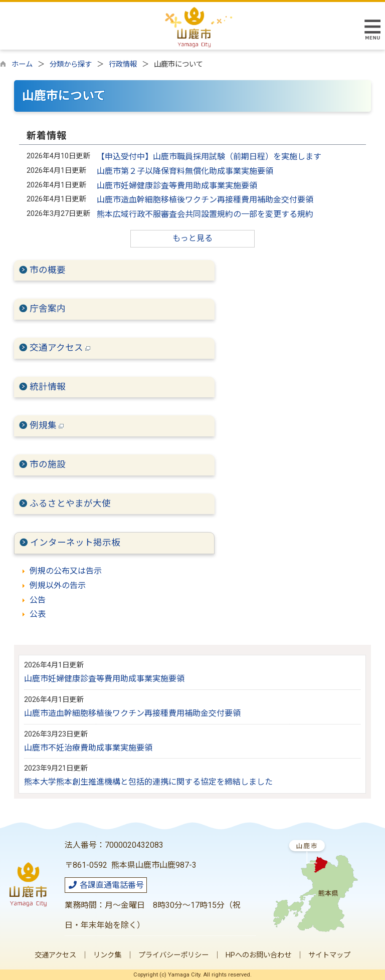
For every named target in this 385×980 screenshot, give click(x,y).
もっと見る (192, 238)
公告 (38, 600)
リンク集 (107, 955)
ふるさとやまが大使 (70, 504)
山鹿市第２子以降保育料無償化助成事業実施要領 (185, 171)
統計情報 (48, 387)
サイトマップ (329, 955)
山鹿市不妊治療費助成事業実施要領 (88, 748)
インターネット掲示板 (75, 543)
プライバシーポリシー (173, 955)
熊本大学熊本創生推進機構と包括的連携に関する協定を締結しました (148, 782)
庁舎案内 (48, 309)
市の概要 (48, 270)
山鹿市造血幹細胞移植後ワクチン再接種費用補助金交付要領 (205, 200)
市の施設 (48, 464)
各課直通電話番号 (106, 885)
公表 (38, 614)
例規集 (47, 425)
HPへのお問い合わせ (258, 955)
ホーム (22, 64)
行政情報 (123, 64)
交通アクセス (60, 348)
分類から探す (71, 64)
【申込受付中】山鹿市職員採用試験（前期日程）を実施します (209, 157)
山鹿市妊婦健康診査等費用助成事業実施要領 (177, 186)
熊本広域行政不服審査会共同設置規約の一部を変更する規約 (205, 214)
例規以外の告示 (58, 585)
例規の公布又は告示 (66, 571)
